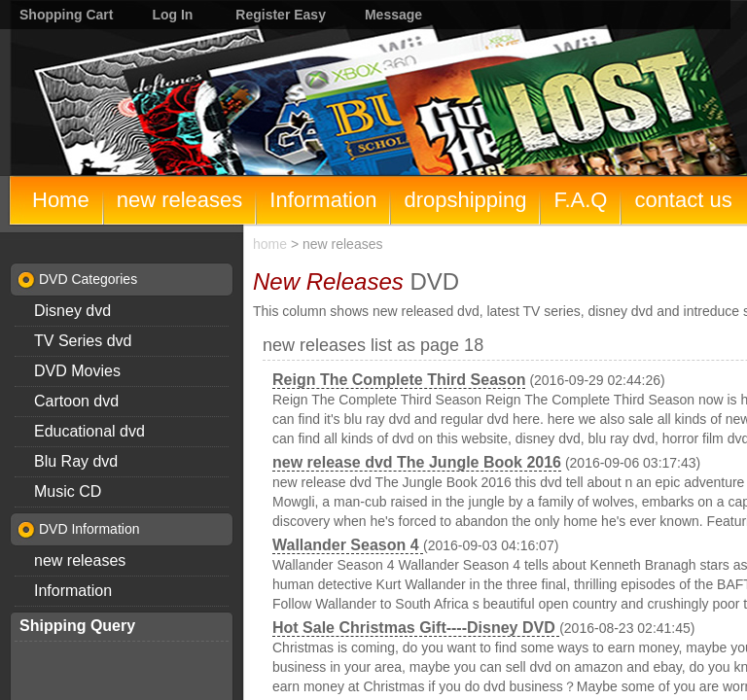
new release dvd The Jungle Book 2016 (417, 462)
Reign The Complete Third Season (399, 380)
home (270, 244)
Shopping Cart (66, 15)
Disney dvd (72, 311)
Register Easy (281, 15)
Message (393, 15)
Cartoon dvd (76, 401)
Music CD (68, 491)
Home (61, 200)
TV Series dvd (83, 341)
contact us (683, 200)
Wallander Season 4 (348, 545)
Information (323, 200)
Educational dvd (89, 431)
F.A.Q (580, 200)
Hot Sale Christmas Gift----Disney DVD (416, 628)
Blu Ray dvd (76, 461)
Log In (172, 15)
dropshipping (465, 200)
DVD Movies (77, 371)
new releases (180, 200)
